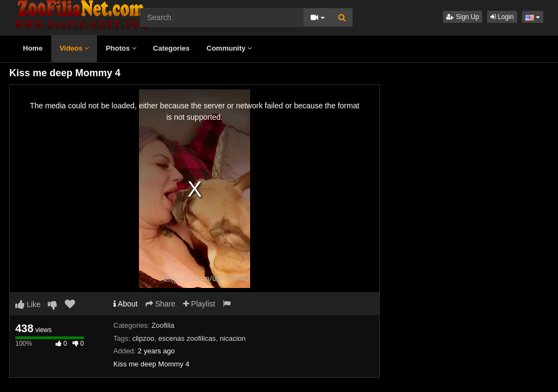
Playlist (199, 304)
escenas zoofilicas (187, 338)
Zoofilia (163, 325)
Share (160, 304)
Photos (121, 48)
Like (28, 304)
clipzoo (143, 338)
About (126, 304)
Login (502, 17)
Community (229, 48)
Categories (171, 48)
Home (33, 48)
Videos (74, 48)
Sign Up (463, 17)
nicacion (233, 338)
